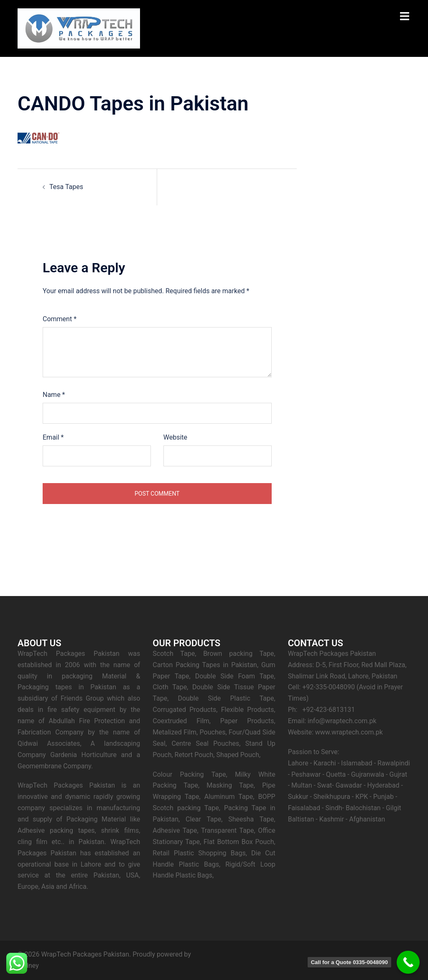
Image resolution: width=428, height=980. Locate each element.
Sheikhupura (332, 797)
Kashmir (332, 819)
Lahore (298, 763)
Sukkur (298, 797)
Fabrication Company (51, 732)
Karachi (325, 763)
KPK (362, 797)
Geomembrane (39, 766)
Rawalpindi (394, 763)
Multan (302, 785)
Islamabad (357, 763)
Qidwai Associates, (50, 743)
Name (54, 395)
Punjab (384, 797)
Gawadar (349, 785)
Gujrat (399, 774)
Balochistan (363, 808)
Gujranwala (368, 774)
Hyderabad (383, 785)
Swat (325, 785)
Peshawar (306, 774)
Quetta (336, 774)
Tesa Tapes (66, 187)
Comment (60, 319)
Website (175, 437)
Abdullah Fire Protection (87, 721)
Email (53, 437)
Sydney (28, 966)
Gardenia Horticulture (83, 755)
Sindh (334, 808)
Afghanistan (367, 819)
